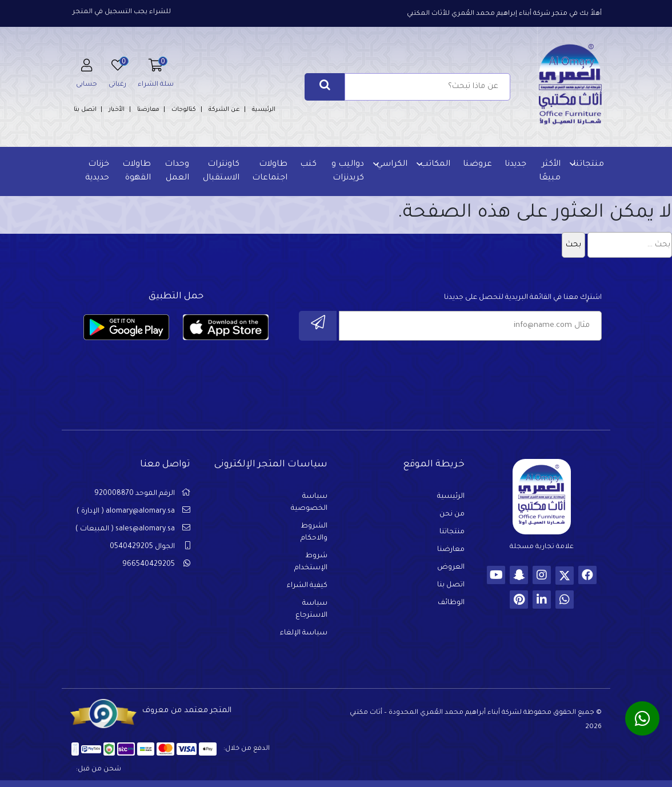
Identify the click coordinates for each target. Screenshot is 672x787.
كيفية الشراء (307, 586)
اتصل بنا (85, 110)
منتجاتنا (589, 165)
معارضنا (148, 110)
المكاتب (435, 165)
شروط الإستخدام (311, 562)
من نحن (452, 514)
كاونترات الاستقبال (221, 171)
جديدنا (515, 165)
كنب (308, 165)
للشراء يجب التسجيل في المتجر (122, 12)
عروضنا (477, 165)
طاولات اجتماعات (270, 171)
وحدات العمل (177, 171)
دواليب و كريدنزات (348, 171)
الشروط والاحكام (314, 532)
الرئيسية (264, 110)
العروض (451, 568)
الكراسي (392, 165)
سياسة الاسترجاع (311, 610)
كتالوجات (184, 110)
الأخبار (117, 110)
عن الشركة (224, 110)
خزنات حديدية (97, 171)
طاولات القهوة (137, 171)
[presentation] (515, 373)
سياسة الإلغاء (304, 633)
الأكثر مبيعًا (550, 171)
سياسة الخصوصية (309, 503)
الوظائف (451, 603)
